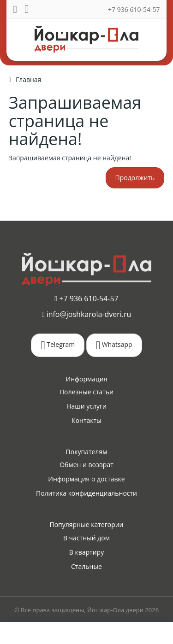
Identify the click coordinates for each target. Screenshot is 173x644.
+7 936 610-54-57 (134, 9)
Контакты (86, 420)
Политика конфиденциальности (86, 493)
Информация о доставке (86, 479)
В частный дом (86, 538)
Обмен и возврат (86, 465)
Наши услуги (86, 406)
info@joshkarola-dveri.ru (87, 314)
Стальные (86, 566)
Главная (29, 79)
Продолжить (135, 178)
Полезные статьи (86, 392)
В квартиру (86, 552)
